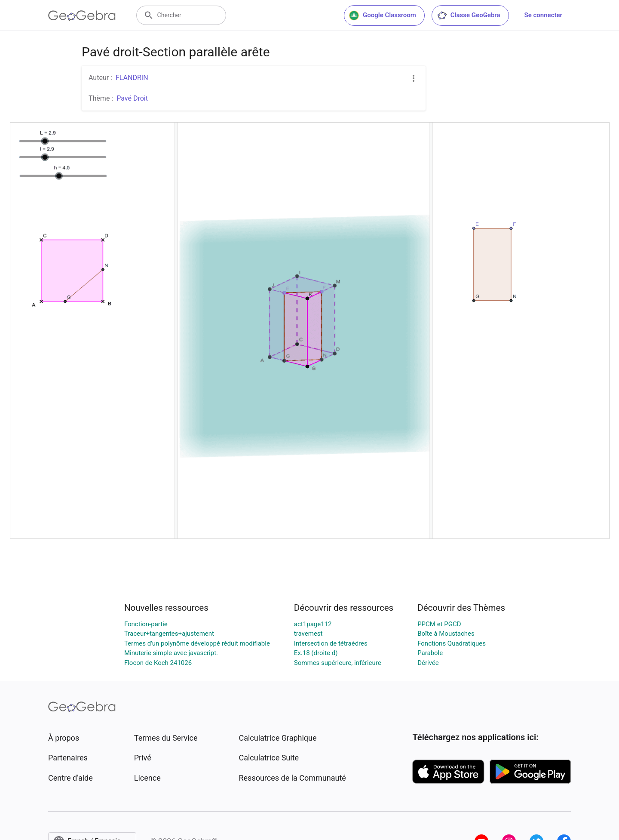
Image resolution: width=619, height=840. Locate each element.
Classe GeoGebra (469, 15)
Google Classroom (383, 15)
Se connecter (543, 15)
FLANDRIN (132, 78)
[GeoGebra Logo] (82, 15)
